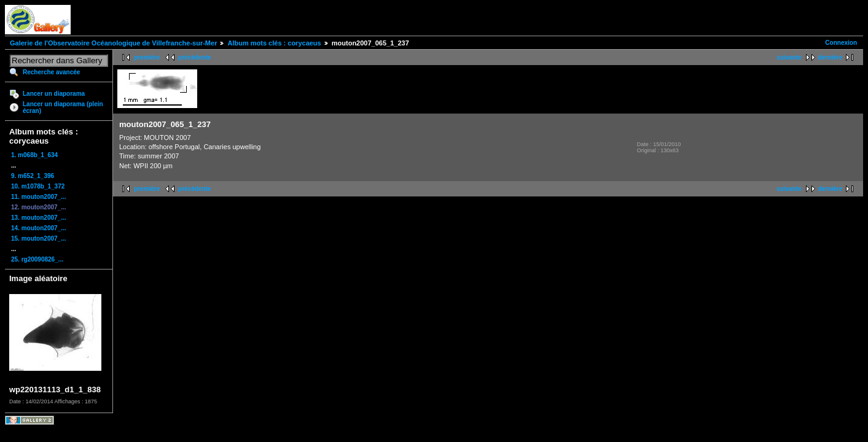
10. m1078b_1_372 (38, 186)
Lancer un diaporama (54, 94)
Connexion (841, 43)
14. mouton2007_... (38, 228)
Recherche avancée (51, 72)
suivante (789, 57)
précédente (194, 57)
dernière (830, 57)
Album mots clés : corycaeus (274, 43)
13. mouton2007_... (38, 218)
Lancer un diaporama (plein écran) (63, 107)
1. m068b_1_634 (34, 155)
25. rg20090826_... (37, 259)
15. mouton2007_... (38, 238)
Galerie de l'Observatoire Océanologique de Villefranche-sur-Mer (113, 43)
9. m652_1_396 (33, 176)
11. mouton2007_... (38, 197)
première (147, 57)
